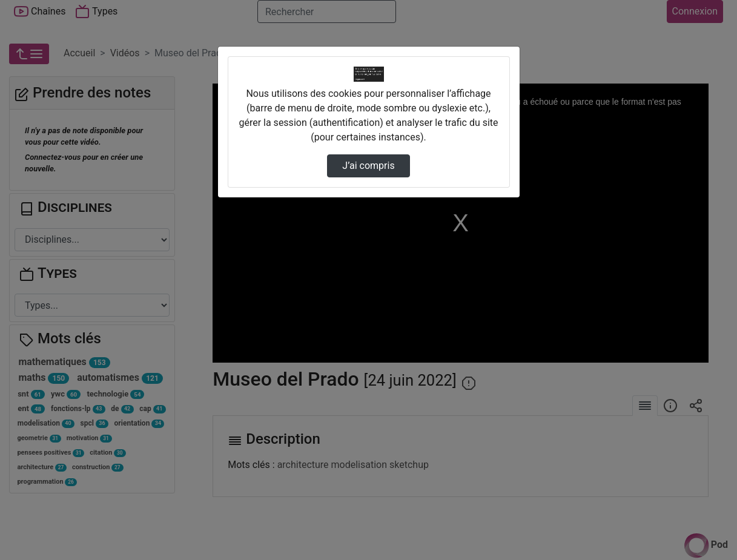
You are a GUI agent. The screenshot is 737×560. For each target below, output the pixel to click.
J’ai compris (368, 166)
